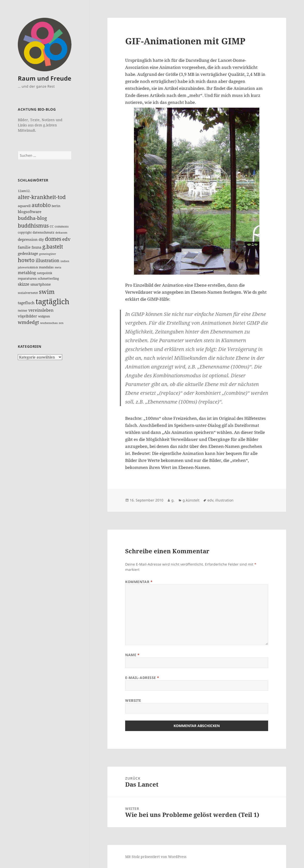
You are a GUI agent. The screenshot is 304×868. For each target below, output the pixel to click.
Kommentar (139, 582)
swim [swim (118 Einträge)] (47, 292)
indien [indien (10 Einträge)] (65, 261)
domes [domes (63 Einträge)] (53, 239)
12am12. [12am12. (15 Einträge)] (24, 191)
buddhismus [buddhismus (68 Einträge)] (33, 226)
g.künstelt (191, 500)
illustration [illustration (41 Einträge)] (48, 260)
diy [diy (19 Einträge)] (41, 239)
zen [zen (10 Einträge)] (61, 323)
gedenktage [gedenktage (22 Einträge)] (28, 253)
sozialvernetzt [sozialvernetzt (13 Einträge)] (28, 293)
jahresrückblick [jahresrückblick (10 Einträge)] (28, 267)
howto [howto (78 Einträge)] (26, 260)
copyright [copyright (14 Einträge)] (25, 232)
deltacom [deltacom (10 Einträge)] (61, 233)
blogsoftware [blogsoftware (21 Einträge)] (30, 212)
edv (210, 500)
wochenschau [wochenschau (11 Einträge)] (49, 323)
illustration (224, 500)
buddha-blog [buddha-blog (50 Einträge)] (32, 218)
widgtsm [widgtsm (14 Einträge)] (44, 316)
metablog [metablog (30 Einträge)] (27, 273)
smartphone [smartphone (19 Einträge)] (41, 284)
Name (132, 655)
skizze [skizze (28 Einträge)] (24, 284)
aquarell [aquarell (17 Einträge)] (24, 206)
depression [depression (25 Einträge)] (28, 239)
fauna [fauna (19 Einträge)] (36, 247)
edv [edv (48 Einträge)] (66, 239)
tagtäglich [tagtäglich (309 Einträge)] (52, 301)
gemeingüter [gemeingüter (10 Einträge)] (48, 254)
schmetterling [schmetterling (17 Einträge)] (48, 278)
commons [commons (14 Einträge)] (62, 226)
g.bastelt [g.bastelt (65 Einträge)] (53, 247)
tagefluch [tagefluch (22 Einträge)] (26, 303)
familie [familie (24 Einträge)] (24, 247)
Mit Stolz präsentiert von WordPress (156, 857)
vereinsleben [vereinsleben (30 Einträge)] (41, 310)
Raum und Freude (45, 78)
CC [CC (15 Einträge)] (52, 226)
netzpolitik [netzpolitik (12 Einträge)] (45, 273)
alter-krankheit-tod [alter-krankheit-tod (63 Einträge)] (42, 197)
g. (173, 500)
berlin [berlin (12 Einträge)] (56, 206)
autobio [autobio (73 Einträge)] (41, 205)
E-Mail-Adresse (142, 678)
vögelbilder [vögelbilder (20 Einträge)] (27, 316)
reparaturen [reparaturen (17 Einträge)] (27, 278)
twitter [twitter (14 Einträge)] (23, 311)
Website (133, 700)
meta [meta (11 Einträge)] (58, 267)
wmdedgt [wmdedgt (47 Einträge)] (28, 322)
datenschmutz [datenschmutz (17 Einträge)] (44, 232)
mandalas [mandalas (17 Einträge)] (46, 267)
